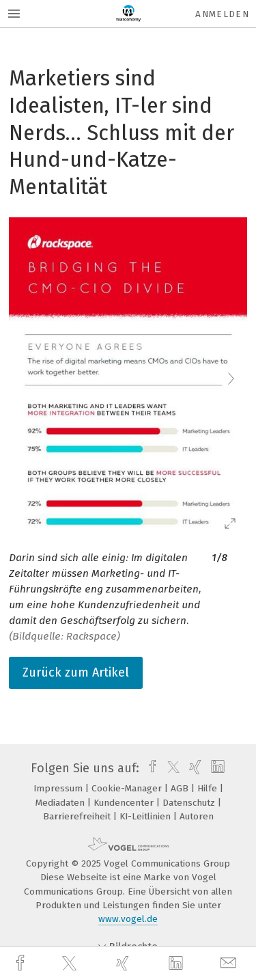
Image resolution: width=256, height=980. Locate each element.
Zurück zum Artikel (76, 672)
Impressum (59, 788)
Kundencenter (125, 803)
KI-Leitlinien (146, 816)
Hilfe (209, 788)
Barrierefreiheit (78, 816)
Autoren (197, 816)
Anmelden (222, 14)
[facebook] (22, 963)
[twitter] (71, 964)
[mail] (230, 963)
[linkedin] (177, 964)
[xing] (124, 963)
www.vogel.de (128, 919)
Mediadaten (61, 803)
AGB (181, 788)
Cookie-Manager (128, 788)
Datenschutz (190, 803)
